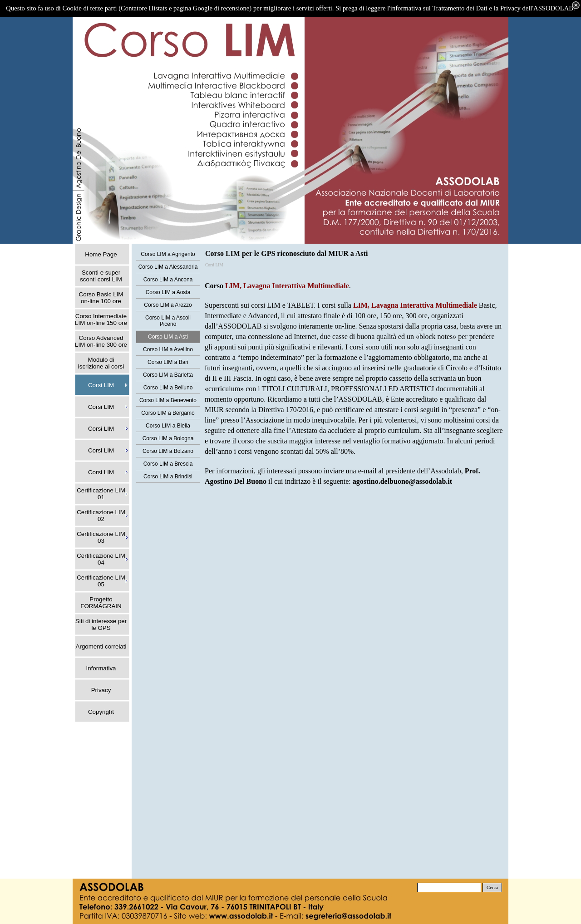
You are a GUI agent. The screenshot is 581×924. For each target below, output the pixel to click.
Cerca (492, 887)
